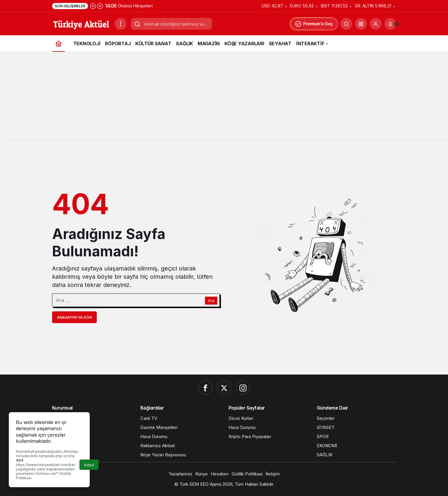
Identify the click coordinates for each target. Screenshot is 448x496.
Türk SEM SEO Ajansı (200, 484)
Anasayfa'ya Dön (74, 317)
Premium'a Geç (314, 24)
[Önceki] (93, 6)
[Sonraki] (100, 6)
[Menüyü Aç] (121, 24)
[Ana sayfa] (59, 43)
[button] (361, 24)
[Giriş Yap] (376, 24)
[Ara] (346, 24)
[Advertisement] (224, 98)
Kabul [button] (89, 465)
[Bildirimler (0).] (390, 24)
